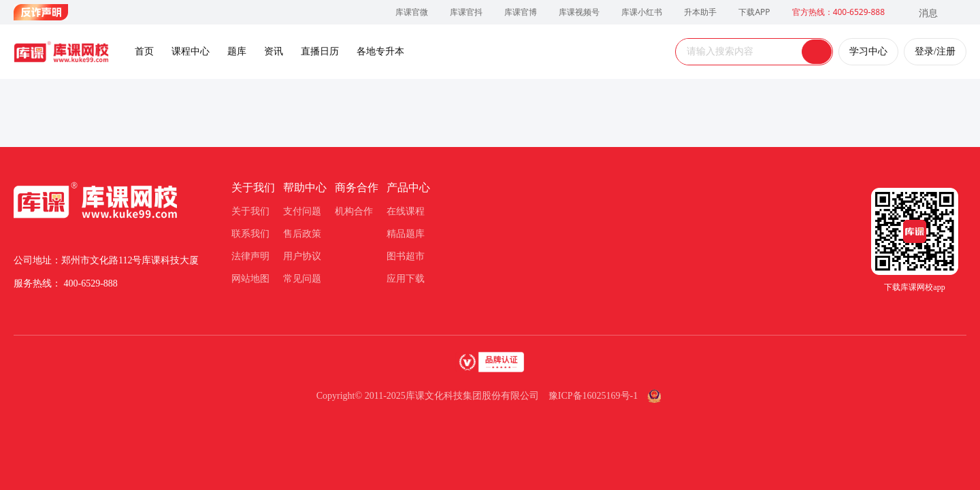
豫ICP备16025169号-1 (593, 396)
